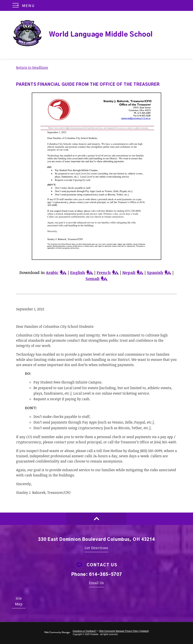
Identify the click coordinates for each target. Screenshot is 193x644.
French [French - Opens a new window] (104, 272)
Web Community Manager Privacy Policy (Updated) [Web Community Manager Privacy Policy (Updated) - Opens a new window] (124, 631)
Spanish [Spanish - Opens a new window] (155, 272)
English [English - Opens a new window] (78, 272)
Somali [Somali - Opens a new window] (92, 278)
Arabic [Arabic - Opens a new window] (52, 272)
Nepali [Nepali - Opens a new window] (129, 272)
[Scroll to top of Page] (96, 519)
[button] (24, 5)
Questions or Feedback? (85, 631)
